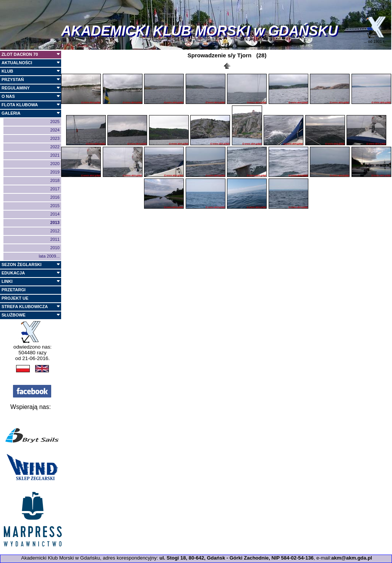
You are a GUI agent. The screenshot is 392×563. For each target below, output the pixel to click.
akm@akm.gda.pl (352, 558)
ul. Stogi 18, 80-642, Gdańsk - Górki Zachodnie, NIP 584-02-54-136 (236, 558)
